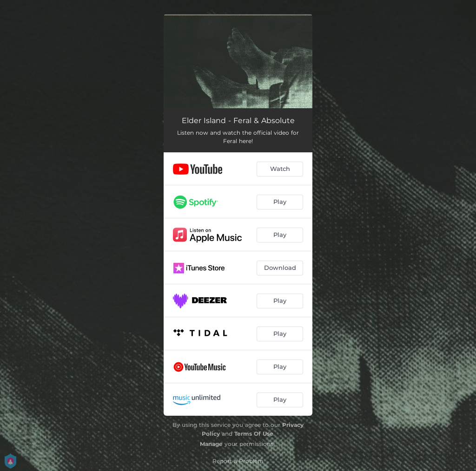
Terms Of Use (254, 434)
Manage (211, 444)
